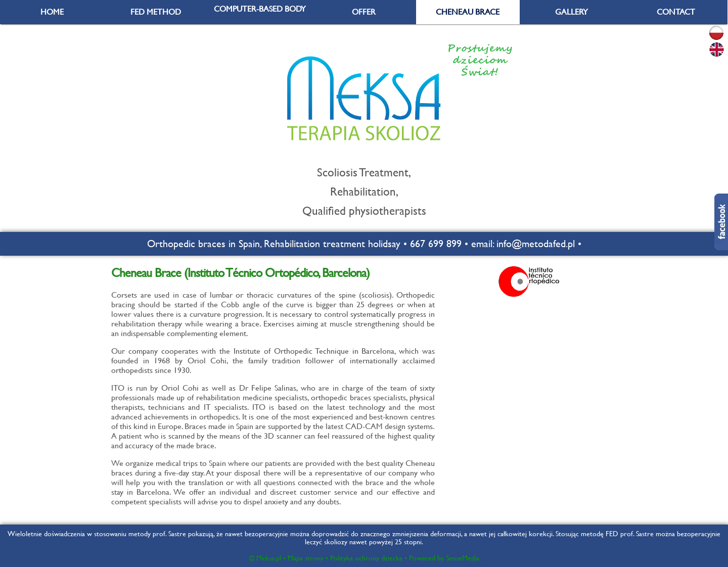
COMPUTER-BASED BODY (260, 9)
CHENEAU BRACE (468, 12)
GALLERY (572, 12)
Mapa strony (306, 558)
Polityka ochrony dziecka (366, 558)
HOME (52, 12)
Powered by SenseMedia (444, 558)
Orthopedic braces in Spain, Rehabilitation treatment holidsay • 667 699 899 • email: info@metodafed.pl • (364, 244)
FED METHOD (156, 12)
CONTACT (676, 12)
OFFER (364, 12)
